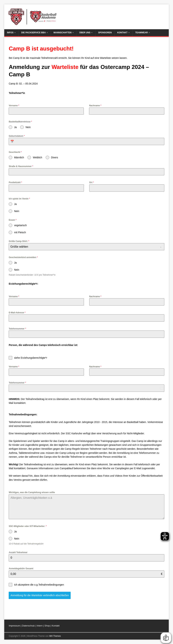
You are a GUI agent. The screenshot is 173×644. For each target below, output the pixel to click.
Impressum (14, 626)
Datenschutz (29, 626)
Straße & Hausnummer (21, 166)
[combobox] (86, 247)
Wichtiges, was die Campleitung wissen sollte (32, 492)
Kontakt (122, 33)
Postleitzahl (15, 182)
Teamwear (142, 33)
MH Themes (55, 636)
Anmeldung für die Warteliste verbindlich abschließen (40, 595)
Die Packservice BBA (33, 33)
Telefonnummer (17, 329)
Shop (47, 626)
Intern (40, 626)
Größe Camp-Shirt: (19, 241)
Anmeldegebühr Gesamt (21, 569)
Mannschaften (62, 33)
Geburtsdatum (17, 136)
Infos (10, 33)
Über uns (85, 33)
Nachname (95, 106)
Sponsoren (105, 33)
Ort (92, 182)
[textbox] (83, 247)
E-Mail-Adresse (17, 313)
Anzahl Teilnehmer (18, 552)
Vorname (14, 106)
